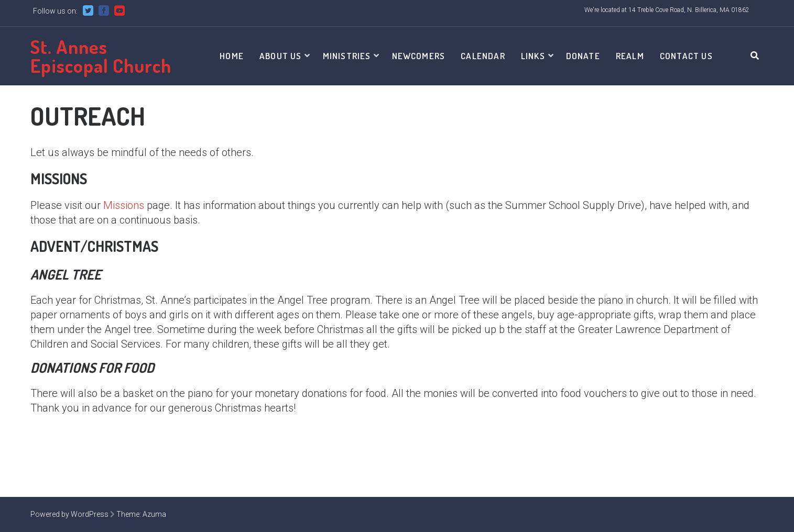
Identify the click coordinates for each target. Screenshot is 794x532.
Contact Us (686, 56)
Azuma (154, 514)
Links (533, 56)
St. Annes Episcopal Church (101, 56)
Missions (124, 205)
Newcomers (419, 56)
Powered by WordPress (69, 514)
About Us (281, 56)
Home (232, 56)
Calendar (483, 56)
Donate (583, 56)
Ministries (347, 56)
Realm (630, 56)
